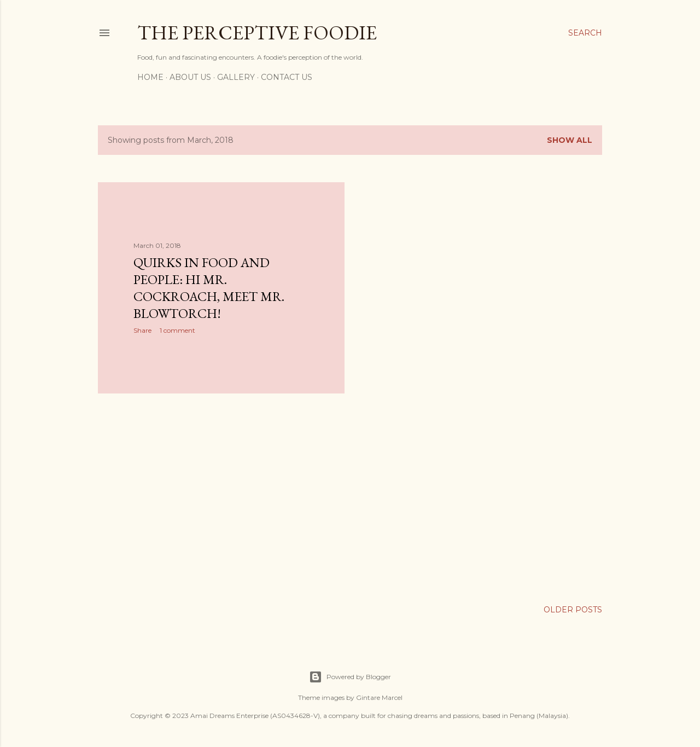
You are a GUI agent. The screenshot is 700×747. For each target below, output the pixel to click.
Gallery (236, 77)
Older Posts (573, 610)
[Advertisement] (221, 497)
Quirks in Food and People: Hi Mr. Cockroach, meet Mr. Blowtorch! (209, 288)
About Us (190, 77)
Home (150, 77)
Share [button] (142, 330)
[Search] (585, 33)
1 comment (177, 330)
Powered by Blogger (350, 677)
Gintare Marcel (379, 697)
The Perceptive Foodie (257, 33)
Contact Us (287, 77)
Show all (570, 140)
